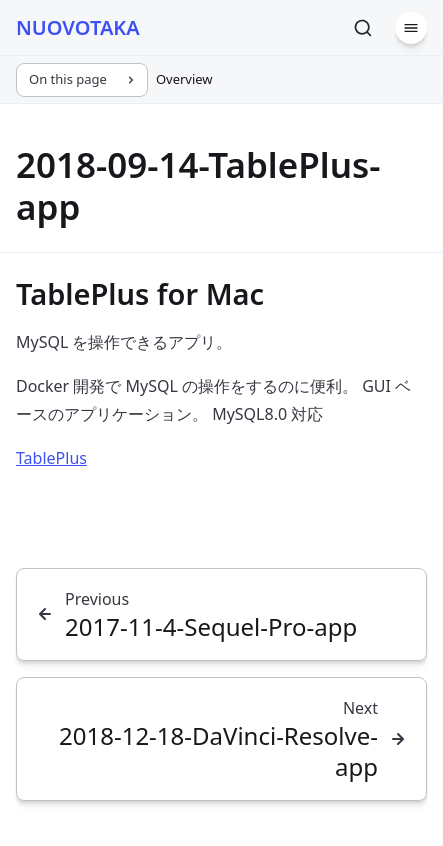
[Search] (363, 28)
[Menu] (411, 28)
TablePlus (51, 458)
